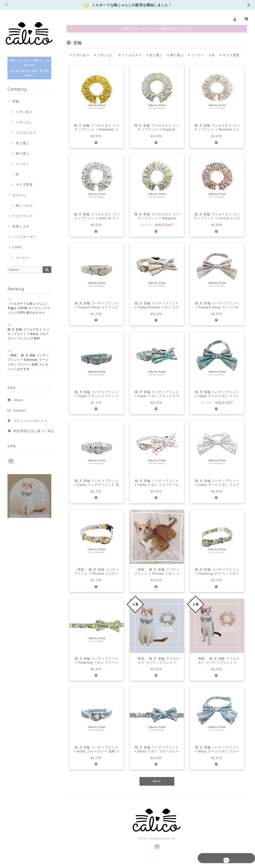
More (157, 781)
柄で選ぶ (23, 154)
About (18, 400)
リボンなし (24, 122)
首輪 (16, 101)
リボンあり (24, 112)
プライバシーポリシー (31, 421)
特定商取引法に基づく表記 (34, 431)
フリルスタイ (26, 133)
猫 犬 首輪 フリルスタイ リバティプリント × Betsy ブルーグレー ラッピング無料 (28, 334)
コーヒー (23, 258)
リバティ (23, 164)
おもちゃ (19, 195)
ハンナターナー (24, 237)
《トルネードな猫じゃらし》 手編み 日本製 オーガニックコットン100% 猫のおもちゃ (29, 308)
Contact (20, 410)
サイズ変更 (24, 185)
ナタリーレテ (23, 216)
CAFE (17, 247)
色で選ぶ (23, 143)
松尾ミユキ (21, 226)
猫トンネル (24, 206)
